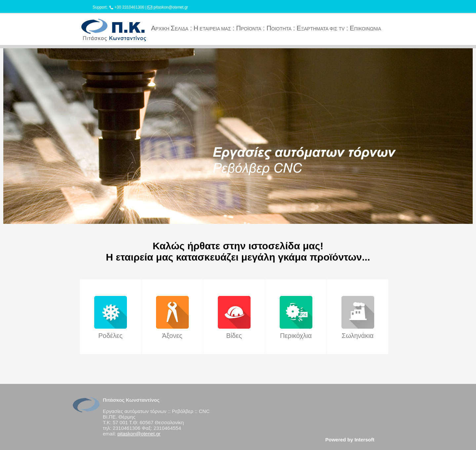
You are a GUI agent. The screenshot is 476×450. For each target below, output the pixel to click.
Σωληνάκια (358, 336)
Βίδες (234, 336)
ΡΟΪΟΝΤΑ (249, 29)
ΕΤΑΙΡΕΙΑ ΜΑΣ (212, 29)
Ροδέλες (110, 336)
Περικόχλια (296, 336)
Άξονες (172, 336)
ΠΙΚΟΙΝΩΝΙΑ (365, 29)
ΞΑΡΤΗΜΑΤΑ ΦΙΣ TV (320, 29)
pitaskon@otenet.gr (171, 7)
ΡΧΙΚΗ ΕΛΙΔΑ (170, 29)
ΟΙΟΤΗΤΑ (279, 29)
